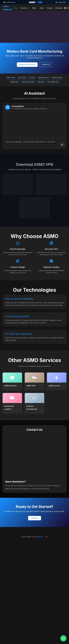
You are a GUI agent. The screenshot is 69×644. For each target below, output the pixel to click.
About (42, 8)
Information (59, 8)
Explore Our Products (27, 65)
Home (16, 8)
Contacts (50, 8)
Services (25, 8)
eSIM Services (9, 2)
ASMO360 (40, 537)
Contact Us (46, 65)
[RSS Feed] (47, 537)
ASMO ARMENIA (7, 8)
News (34, 8)
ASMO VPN (60, 2)
